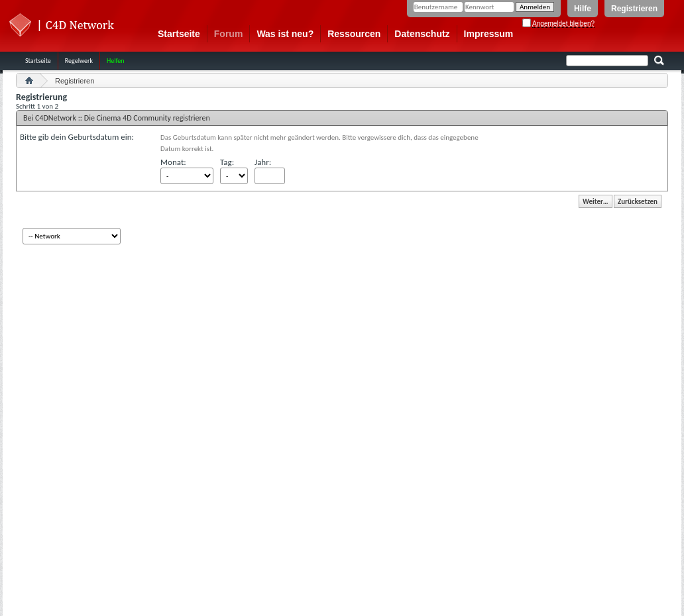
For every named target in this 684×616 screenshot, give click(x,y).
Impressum (489, 34)
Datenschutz (422, 34)
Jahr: (263, 162)
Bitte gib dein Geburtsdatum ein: (77, 137)
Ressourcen (354, 34)
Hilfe (583, 9)
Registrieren (634, 9)
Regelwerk (79, 61)
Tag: (227, 162)
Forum (229, 34)
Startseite (179, 34)
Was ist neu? (285, 34)
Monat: (173, 162)
